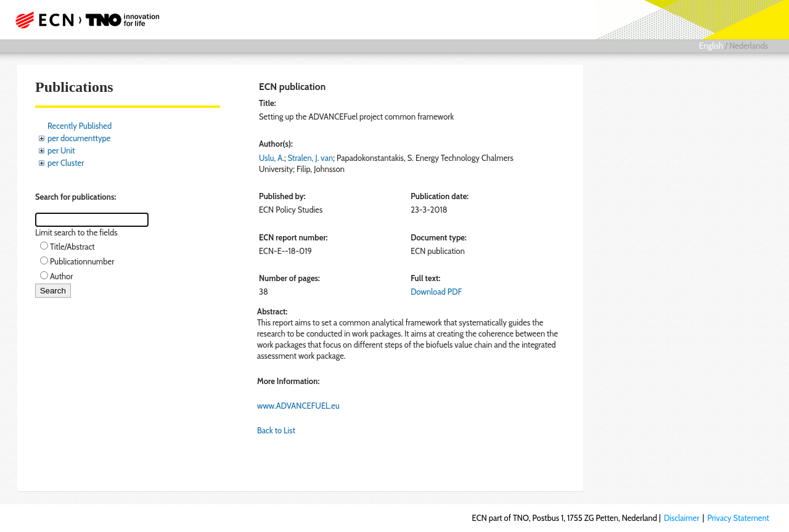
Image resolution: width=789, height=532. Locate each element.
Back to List (276, 430)
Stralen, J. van (310, 158)
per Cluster (66, 163)
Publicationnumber (82, 261)
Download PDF (436, 292)
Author (61, 276)
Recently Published (80, 126)
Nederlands (749, 46)
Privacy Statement (738, 518)
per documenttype (79, 138)
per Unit (61, 150)
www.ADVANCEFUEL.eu (298, 406)
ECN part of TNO (83, 20)
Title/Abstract (72, 247)
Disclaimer (682, 518)
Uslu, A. (272, 158)
